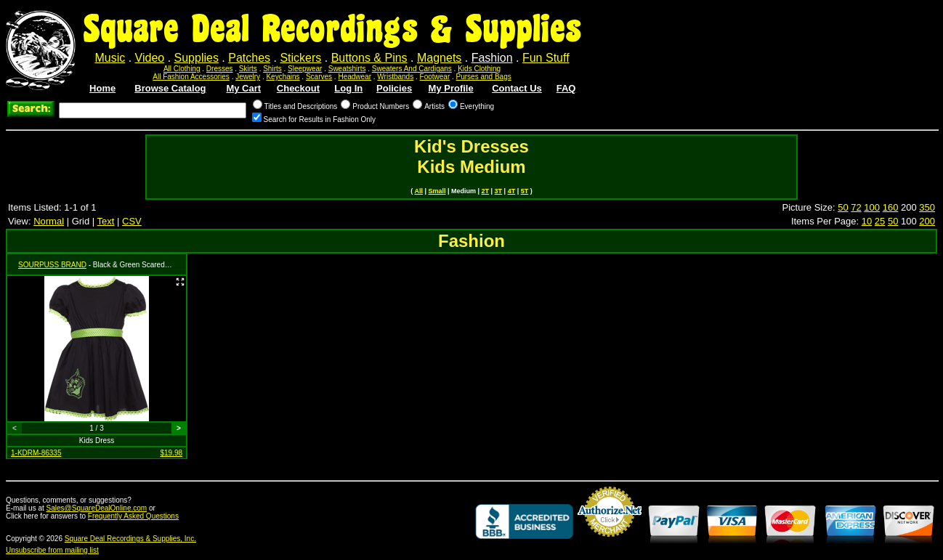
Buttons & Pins (369, 58)
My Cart (243, 88)
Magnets (439, 58)
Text (106, 221)
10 (867, 221)
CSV (132, 221)
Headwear (355, 77)
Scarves (319, 77)
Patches (249, 58)
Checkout (298, 88)
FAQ (566, 88)
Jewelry (248, 77)
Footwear (435, 77)
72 (856, 207)
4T (512, 191)
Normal (49, 221)
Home (102, 88)
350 (927, 207)
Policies (394, 88)
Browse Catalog (170, 88)
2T (486, 191)
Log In (348, 88)
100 (872, 207)
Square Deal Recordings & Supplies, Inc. (130, 539)
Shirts (272, 69)
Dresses (220, 69)
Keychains (283, 77)
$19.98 (171, 453)
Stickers (300, 58)
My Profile (451, 88)
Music (110, 58)
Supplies (197, 58)
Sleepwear (305, 69)
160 (891, 207)
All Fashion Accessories (191, 77)
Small (437, 191)
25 (880, 221)
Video (150, 58)
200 (927, 221)
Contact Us (517, 88)
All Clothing (182, 69)
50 (843, 207)
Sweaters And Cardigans (412, 69)
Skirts (248, 69)
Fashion (492, 58)
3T (499, 191)
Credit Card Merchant (610, 543)
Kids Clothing (479, 69)
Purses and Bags (484, 77)
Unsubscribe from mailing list (52, 550)
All (418, 191)
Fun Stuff (546, 58)
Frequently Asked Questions (133, 516)
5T (525, 191)
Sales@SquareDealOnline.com (97, 508)
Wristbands (395, 77)
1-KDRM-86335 (36, 453)
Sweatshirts (347, 69)
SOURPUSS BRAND (52, 265)
